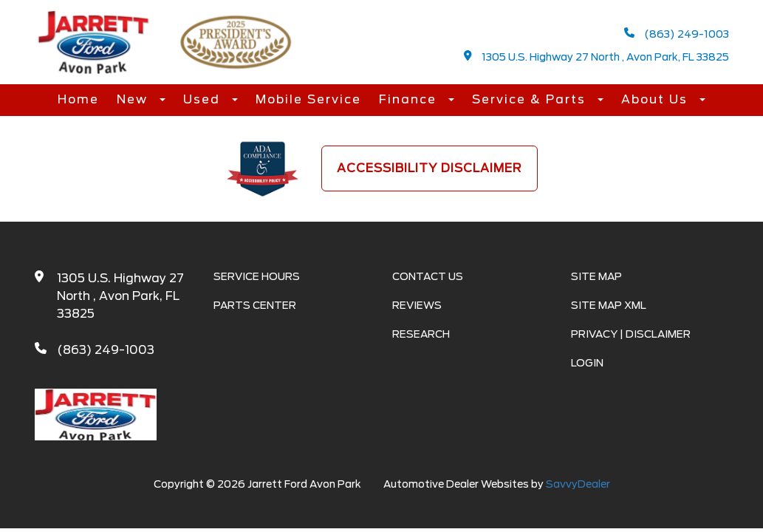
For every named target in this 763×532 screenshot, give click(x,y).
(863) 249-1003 (677, 34)
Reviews (417, 305)
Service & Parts (531, 99)
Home (78, 99)
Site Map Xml (609, 305)
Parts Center (255, 305)
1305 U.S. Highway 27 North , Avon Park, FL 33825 (596, 57)
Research (421, 334)
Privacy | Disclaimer (631, 334)
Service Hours (257, 276)
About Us (657, 99)
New (134, 99)
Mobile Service (308, 99)
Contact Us (428, 276)
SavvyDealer (578, 484)
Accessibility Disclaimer (430, 168)
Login (587, 363)
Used (204, 99)
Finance (410, 99)
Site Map (596, 276)
